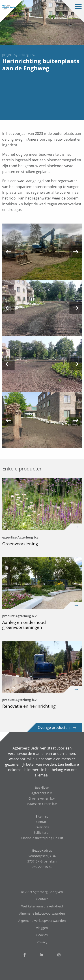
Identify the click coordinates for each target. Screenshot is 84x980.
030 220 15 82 (42, 867)
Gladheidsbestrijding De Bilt (42, 838)
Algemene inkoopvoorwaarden (42, 913)
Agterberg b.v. (42, 793)
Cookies (42, 935)
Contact (42, 822)
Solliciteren (42, 833)
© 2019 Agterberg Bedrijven (42, 892)
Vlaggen (42, 928)
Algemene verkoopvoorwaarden (42, 921)
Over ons (42, 827)
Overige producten (57, 727)
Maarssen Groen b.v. (42, 804)
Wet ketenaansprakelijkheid (42, 906)
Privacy (42, 942)
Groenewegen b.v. (42, 798)
